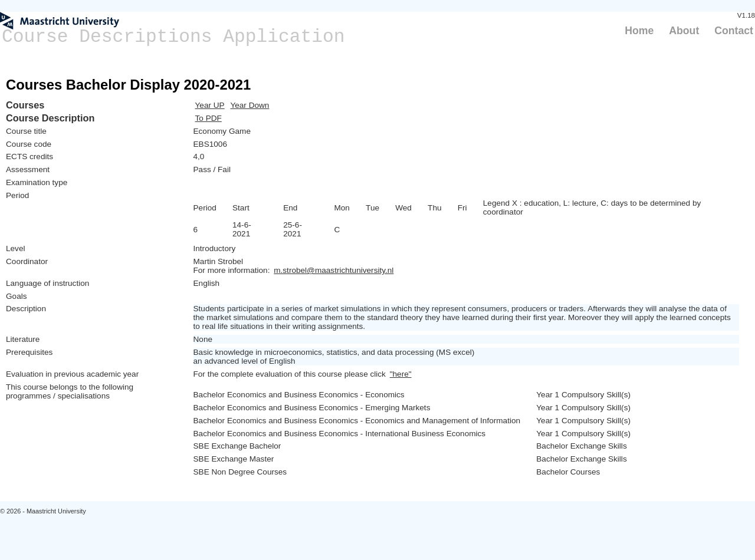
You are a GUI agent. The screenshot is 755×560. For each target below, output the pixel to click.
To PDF (209, 118)
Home (639, 31)
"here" (401, 374)
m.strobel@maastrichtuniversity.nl (334, 270)
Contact (734, 31)
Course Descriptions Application (173, 37)
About (684, 31)
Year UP (210, 105)
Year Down (250, 105)
